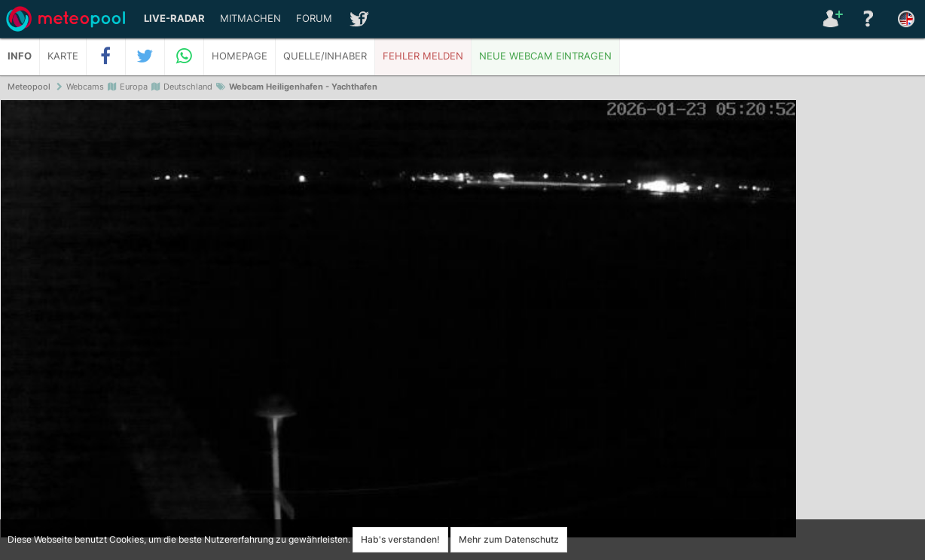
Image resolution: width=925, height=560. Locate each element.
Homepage (240, 56)
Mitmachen (250, 18)
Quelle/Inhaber (325, 56)
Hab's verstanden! (400, 539)
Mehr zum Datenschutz (509, 539)
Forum (314, 18)
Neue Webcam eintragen (545, 56)
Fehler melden (423, 56)
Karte (63, 56)
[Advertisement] (861, 331)
